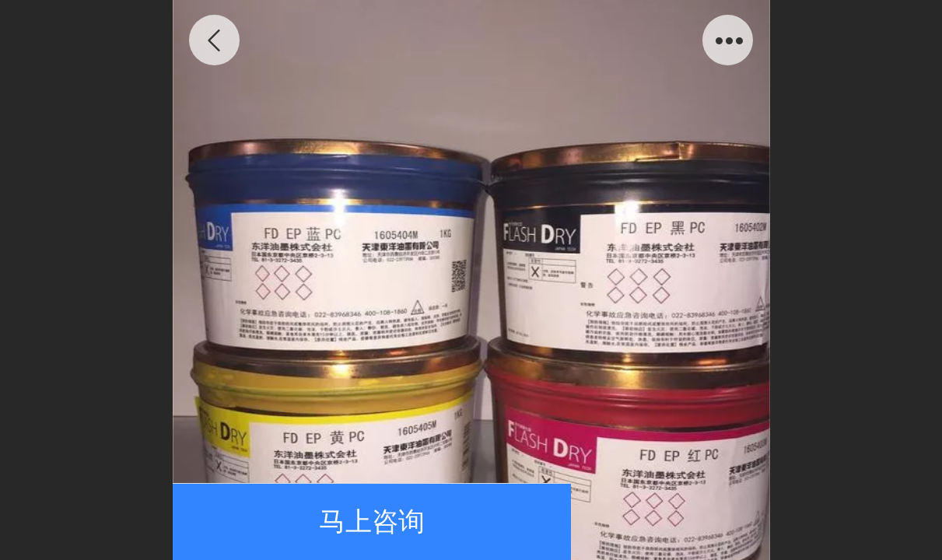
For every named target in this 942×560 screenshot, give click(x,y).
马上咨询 (372, 521)
